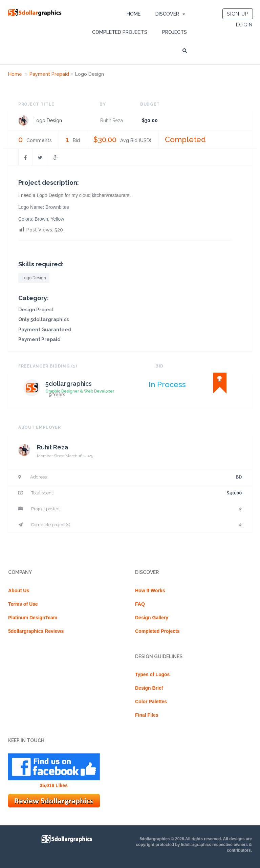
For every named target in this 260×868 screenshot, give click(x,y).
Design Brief (149, 688)
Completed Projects (120, 32)
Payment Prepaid (49, 74)
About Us (19, 591)
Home (134, 14)
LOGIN (244, 25)
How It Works (150, 591)
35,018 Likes (54, 785)
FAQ (140, 604)
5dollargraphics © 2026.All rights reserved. (181, 839)
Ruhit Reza (112, 120)
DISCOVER (167, 14)
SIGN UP (237, 14)
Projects (175, 32)
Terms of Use (23, 604)
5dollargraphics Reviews (36, 631)
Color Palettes (151, 702)
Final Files (147, 715)
